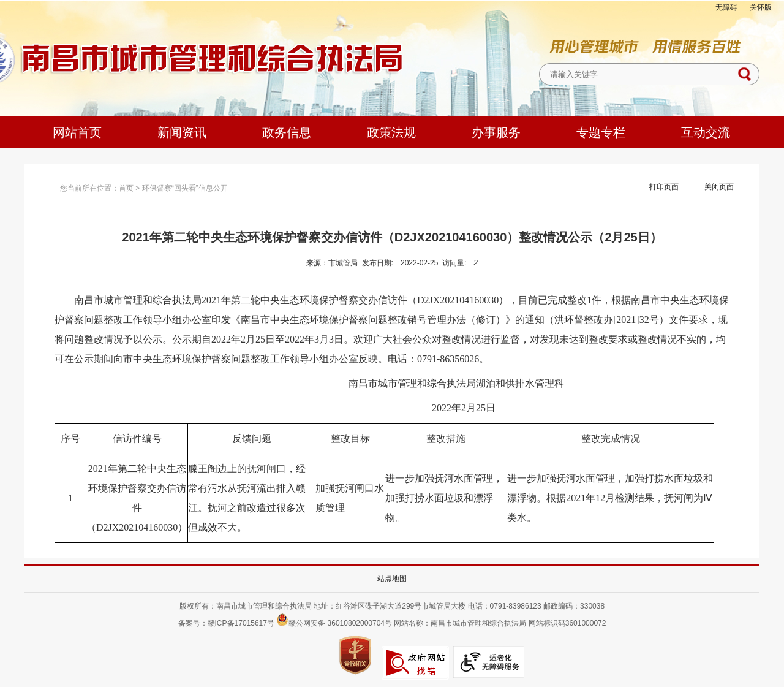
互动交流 (706, 132)
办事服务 (496, 132)
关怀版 (761, 7)
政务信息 (287, 132)
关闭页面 (719, 187)
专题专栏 (601, 132)
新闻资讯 (182, 132)
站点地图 (392, 579)
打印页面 (664, 187)
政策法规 (391, 132)
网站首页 (77, 132)
